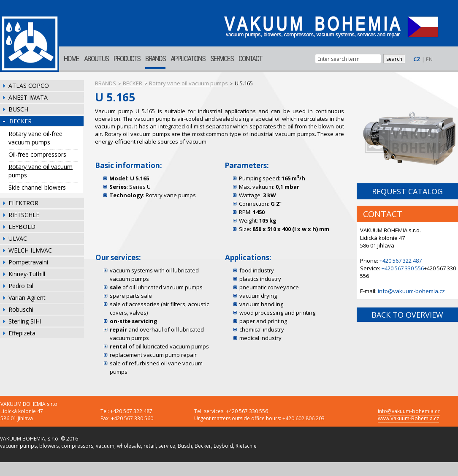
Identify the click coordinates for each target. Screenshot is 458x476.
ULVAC (18, 238)
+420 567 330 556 (403, 268)
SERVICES (222, 58)
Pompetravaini (28, 262)
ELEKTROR (23, 203)
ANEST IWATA (28, 97)
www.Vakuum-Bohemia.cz (408, 418)
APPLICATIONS (188, 58)
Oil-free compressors (37, 154)
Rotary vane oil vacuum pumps (41, 171)
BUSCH (18, 109)
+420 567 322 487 (401, 261)
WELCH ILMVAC (30, 250)
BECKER (20, 121)
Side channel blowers (37, 187)
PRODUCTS (127, 58)
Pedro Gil (21, 286)
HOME (71, 58)
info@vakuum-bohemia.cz (411, 291)
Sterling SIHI (25, 321)
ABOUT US (96, 58)
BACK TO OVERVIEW (407, 315)
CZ (417, 59)
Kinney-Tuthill (27, 274)
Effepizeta (22, 333)
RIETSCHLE (24, 215)
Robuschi (21, 309)
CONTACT (250, 58)
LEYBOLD (22, 227)
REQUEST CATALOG (407, 191)
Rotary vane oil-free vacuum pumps (35, 138)
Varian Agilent (27, 298)
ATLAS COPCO (29, 86)
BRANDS (155, 58)
